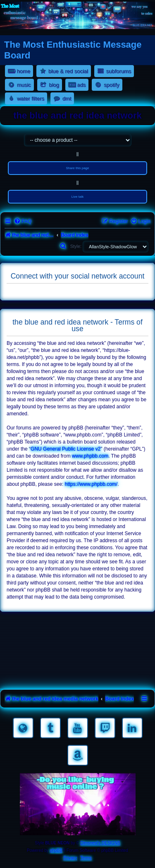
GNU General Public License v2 (66, 449)
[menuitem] (23, 222)
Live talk (77, 197)
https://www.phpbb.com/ (91, 484)
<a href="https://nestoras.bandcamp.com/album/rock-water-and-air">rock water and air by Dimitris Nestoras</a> (77, 652)
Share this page (77, 168)
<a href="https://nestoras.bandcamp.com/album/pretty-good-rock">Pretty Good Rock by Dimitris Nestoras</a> (77, 675)
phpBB (56, 850)
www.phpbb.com (90, 456)
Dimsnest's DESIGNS (100, 843)
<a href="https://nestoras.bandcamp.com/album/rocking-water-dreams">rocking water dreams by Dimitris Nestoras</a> (77, 629)
